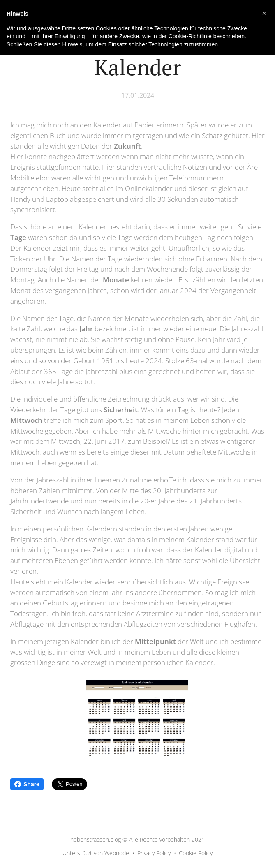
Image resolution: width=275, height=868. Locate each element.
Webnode (117, 853)
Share (27, 784)
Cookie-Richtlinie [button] (190, 36)
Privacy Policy (154, 853)
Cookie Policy (196, 853)
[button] (264, 13)
